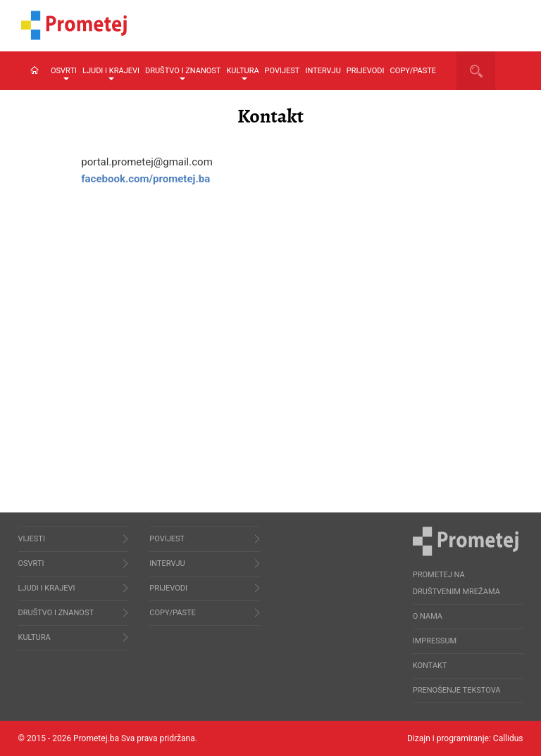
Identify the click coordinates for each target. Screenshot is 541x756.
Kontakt (430, 666)
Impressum (435, 641)
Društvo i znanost (183, 73)
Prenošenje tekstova (457, 690)
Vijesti (32, 539)
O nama (428, 616)
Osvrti (64, 73)
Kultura (242, 73)
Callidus (508, 738)
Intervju (323, 71)
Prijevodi (366, 71)
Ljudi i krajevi (111, 73)
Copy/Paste (413, 71)
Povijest (282, 71)
